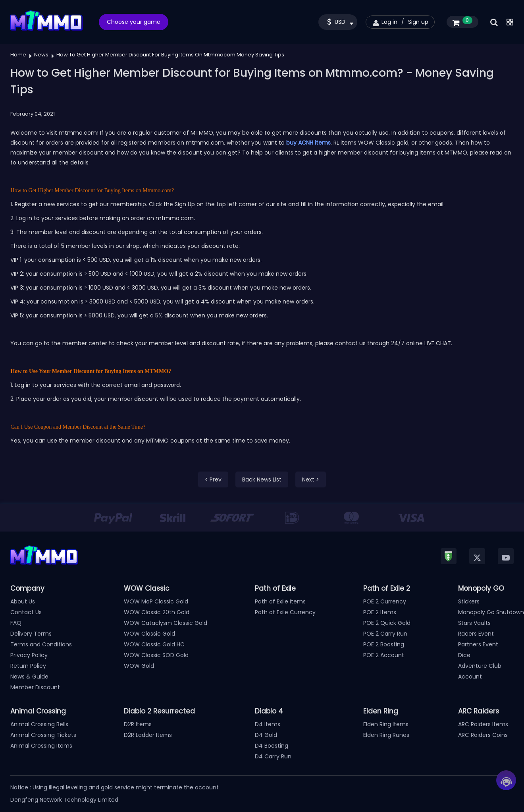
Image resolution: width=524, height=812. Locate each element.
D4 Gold (266, 735)
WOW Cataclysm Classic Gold (166, 623)
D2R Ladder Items (148, 735)
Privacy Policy (29, 655)
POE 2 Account (384, 655)
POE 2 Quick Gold (387, 623)
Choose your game (134, 22)
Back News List (262, 479)
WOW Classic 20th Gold (157, 612)
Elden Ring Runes (386, 735)
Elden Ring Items (386, 724)
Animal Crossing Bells (39, 724)
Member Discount (35, 687)
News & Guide (29, 677)
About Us (23, 601)
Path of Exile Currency (285, 612)
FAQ (16, 623)
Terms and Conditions (41, 644)
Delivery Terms (31, 634)
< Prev (213, 479)
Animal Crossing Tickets (43, 735)
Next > (311, 479)
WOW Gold (139, 666)
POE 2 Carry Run (385, 634)
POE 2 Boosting (384, 644)
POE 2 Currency (385, 601)
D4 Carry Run (273, 756)
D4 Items (268, 724)
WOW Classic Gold (149, 634)
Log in (389, 22)
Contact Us (26, 612)
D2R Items (138, 724)
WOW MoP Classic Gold (156, 601)
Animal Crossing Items (41, 746)
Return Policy (28, 666)
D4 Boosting (272, 746)
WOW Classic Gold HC (154, 644)
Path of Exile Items (280, 601)
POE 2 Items (380, 612)
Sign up (418, 22)
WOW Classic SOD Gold (156, 655)
